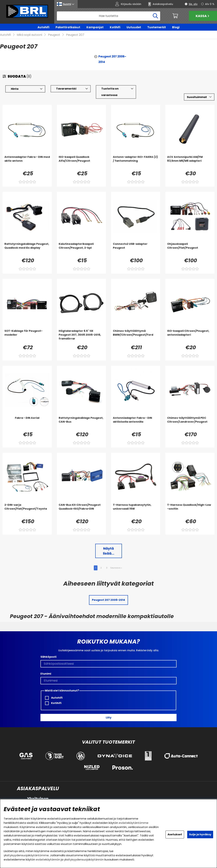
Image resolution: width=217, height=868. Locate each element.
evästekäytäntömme (134, 823)
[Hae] (108, 16)
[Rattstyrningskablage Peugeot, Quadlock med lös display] (27, 249)
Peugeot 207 (75, 35)
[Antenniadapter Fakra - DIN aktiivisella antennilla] (136, 423)
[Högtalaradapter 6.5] (81, 336)
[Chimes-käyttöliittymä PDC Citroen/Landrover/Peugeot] (190, 423)
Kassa (203, 16)
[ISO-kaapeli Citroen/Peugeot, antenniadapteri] (190, 336)
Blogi (176, 27)
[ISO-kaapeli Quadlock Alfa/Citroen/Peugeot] (81, 162)
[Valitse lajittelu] (199, 97)
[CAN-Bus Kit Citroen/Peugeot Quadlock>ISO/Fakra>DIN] (81, 510)
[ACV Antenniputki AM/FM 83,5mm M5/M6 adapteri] (190, 162)
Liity (109, 718)
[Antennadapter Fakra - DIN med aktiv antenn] (27, 162)
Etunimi (46, 674)
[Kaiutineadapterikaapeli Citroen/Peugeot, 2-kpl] (81, 249)
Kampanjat (95, 27)
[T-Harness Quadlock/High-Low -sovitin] (190, 510)
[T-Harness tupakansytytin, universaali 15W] (136, 510)
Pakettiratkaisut (68, 27)
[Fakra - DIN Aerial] (27, 423)
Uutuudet (134, 27)
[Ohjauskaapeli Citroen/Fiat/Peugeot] (190, 249)
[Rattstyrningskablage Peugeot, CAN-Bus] (81, 423)
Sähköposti (48, 657)
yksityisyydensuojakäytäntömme (26, 855)
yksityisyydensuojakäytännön (84, 859)
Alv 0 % (210, 4)
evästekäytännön (48, 859)
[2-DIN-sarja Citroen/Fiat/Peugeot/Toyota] (27, 510)
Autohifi (43, 27)
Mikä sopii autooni (29, 35)
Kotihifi (115, 27)
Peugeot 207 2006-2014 (112, 59)
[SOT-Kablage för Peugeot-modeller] (27, 336)
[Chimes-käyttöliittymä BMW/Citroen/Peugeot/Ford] (136, 336)
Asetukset (175, 834)
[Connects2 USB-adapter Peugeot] (136, 249)
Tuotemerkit (157, 27)
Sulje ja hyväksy (200, 834)
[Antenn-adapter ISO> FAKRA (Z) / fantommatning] (136, 162)
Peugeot (54, 35)
